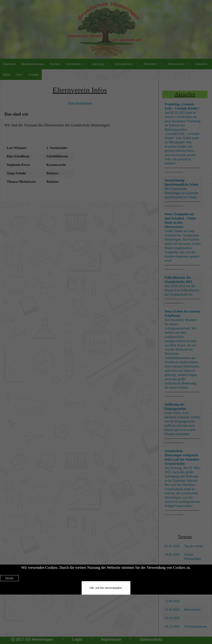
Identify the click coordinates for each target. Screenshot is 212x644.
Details (9, 578)
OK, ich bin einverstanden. (106, 588)
